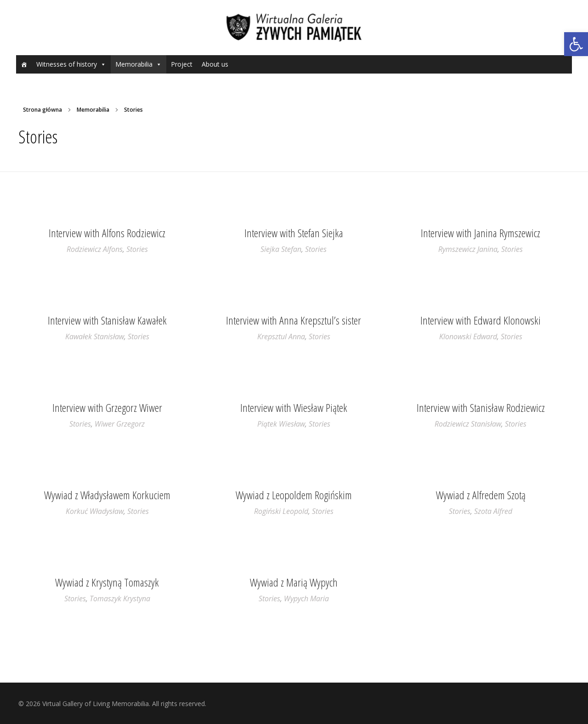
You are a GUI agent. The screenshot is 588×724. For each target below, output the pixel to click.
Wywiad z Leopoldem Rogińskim (294, 495)
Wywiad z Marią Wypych (294, 582)
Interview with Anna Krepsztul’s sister (294, 320)
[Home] (24, 64)
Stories (137, 249)
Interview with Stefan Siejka (294, 233)
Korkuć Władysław (95, 511)
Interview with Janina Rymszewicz (481, 233)
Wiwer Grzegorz (120, 424)
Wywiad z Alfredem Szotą (481, 495)
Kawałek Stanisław (95, 336)
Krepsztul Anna (281, 336)
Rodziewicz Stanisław (468, 424)
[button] (576, 44)
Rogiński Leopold (281, 511)
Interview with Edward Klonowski (481, 320)
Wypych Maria (306, 599)
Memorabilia (134, 64)
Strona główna (42, 110)
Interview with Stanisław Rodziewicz (481, 408)
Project (182, 64)
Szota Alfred (493, 511)
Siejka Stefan (281, 249)
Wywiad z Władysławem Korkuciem (107, 495)
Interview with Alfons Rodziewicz (107, 233)
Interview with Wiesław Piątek (294, 408)
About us (215, 64)
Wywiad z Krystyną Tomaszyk (107, 582)
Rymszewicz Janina (468, 249)
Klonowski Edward (468, 336)
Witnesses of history (67, 64)
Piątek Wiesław (281, 424)
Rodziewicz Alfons (95, 249)
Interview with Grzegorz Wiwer (107, 408)
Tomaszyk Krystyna (120, 599)
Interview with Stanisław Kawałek (107, 320)
